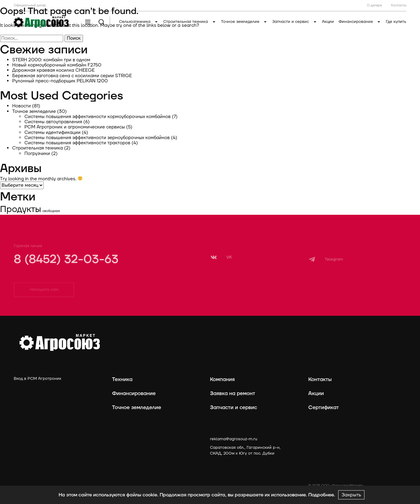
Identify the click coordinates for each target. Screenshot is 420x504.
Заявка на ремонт (233, 393)
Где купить (396, 22)
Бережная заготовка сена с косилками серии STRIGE (72, 76)
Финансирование (360, 22)
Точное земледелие (244, 22)
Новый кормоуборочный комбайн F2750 (57, 65)
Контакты (320, 379)
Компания (222, 379)
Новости (22, 106)
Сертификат (324, 407)
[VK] (221, 266)
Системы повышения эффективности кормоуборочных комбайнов (98, 117)
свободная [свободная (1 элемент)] (51, 211)
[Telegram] (326, 270)
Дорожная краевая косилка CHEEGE (53, 70)
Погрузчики (37, 154)
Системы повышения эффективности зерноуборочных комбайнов (97, 138)
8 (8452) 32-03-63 (66, 265)
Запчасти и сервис (295, 22)
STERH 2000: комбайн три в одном (51, 60)
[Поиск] (101, 22)
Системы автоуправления (53, 122)
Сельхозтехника (139, 22)
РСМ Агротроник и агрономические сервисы (75, 127)
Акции (328, 22)
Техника (122, 379)
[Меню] (88, 22)
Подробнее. (322, 495)
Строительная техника (190, 22)
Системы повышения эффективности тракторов (77, 143)
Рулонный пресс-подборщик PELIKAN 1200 (60, 81)
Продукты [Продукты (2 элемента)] (21, 209)
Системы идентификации (52, 133)
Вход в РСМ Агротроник (38, 379)
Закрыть (351, 495)
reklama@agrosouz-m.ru (234, 439)
